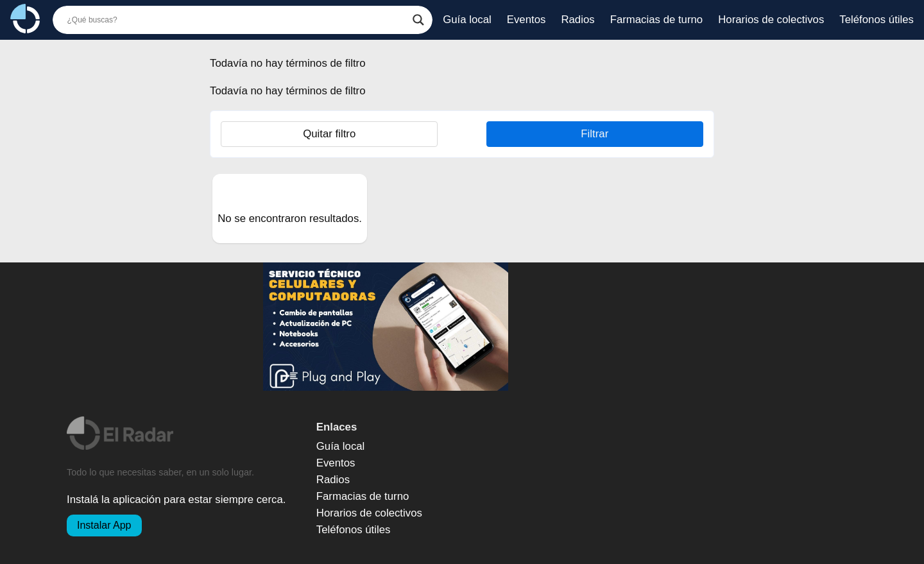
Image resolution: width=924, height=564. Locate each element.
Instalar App (104, 525)
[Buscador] (237, 20)
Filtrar (595, 134)
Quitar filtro (329, 134)
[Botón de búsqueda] (418, 20)
